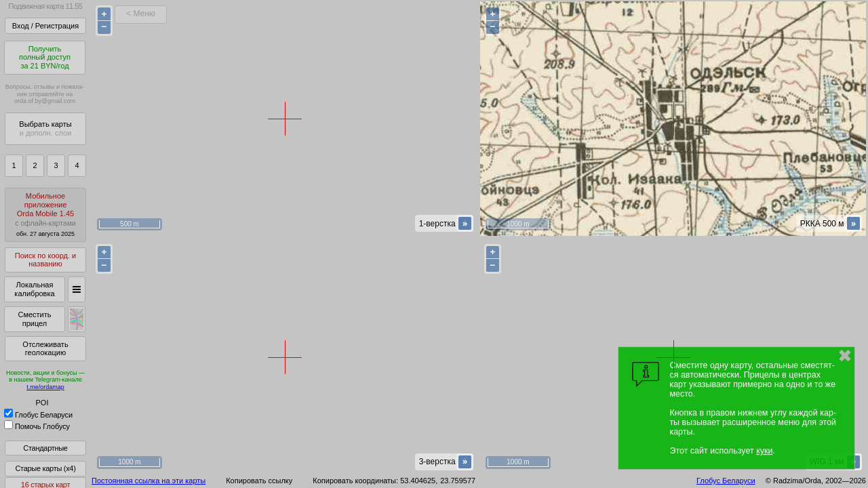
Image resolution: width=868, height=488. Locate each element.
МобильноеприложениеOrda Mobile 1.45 (45, 215)
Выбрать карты (45, 128)
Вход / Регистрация (45, 26)
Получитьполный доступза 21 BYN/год (45, 57)
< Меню (141, 14)
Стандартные (45, 448)
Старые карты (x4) (45, 468)
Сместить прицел (34, 319)
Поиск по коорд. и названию (45, 260)
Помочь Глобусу (37, 426)
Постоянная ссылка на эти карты (149, 481)
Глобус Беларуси (38, 415)
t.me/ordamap (45, 387)
